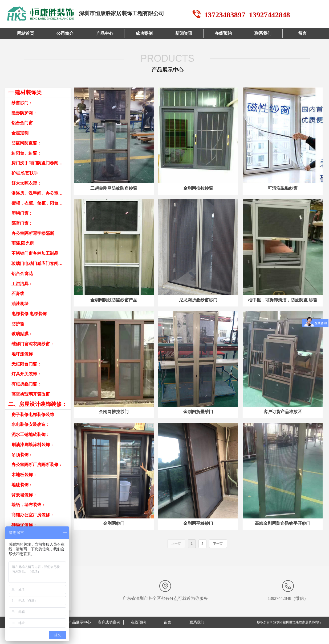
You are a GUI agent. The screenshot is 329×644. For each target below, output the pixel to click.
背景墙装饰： (24, 495)
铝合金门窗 (22, 123)
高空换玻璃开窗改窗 (31, 394)
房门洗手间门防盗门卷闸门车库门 (41, 163)
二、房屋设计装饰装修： (38, 404)
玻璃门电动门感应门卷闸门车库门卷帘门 (41, 263)
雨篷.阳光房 (23, 243)
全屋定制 (20, 133)
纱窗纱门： (22, 103)
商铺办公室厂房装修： (33, 515)
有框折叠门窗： (26, 384)
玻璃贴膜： (22, 334)
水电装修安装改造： (31, 424)
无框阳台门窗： (26, 364)
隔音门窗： (22, 223)
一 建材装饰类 (25, 92)
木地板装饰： (24, 475)
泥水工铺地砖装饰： (31, 435)
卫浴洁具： (22, 284)
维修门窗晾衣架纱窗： (33, 344)
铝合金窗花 (22, 274)
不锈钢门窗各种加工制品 (35, 253)
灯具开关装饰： (26, 374)
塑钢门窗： (22, 213)
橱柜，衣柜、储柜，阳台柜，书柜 (41, 203)
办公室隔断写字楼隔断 (33, 233)
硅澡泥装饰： (24, 525)
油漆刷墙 (20, 304)
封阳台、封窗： (26, 153)
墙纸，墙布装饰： (29, 505)
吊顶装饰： (22, 455)
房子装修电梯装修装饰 (33, 415)
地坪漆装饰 (22, 354)
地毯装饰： (22, 485)
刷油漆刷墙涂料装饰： (33, 445)
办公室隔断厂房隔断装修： (37, 465)
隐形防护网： (24, 113)
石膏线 (18, 294)
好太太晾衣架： (26, 183)
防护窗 (18, 324)
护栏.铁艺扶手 (25, 173)
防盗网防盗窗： (26, 143)
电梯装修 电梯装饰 (29, 314)
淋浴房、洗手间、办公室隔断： (41, 193)
